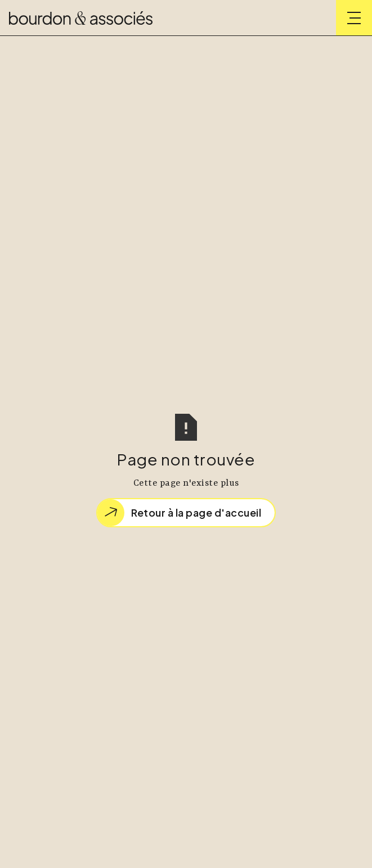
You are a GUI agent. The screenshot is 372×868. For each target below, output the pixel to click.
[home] (81, 18)
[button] (354, 18)
